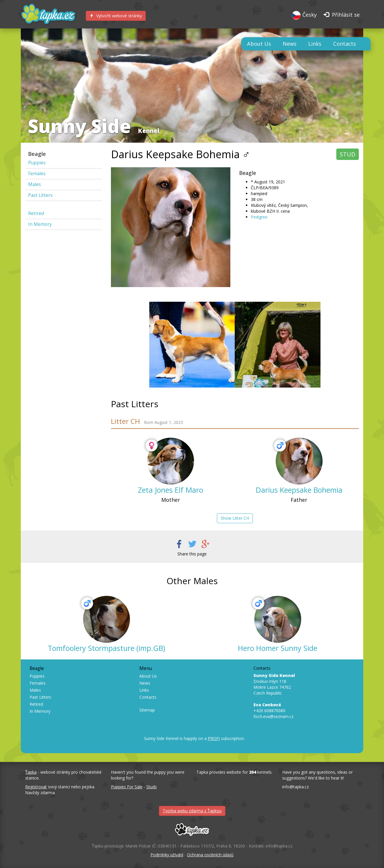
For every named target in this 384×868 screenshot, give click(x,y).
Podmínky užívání (167, 855)
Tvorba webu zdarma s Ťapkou (192, 811)
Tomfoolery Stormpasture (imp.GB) (106, 648)
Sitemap (147, 710)
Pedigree (259, 217)
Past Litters (40, 195)
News (290, 44)
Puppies (37, 163)
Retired (36, 213)
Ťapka (31, 772)
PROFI (214, 738)
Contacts (344, 44)
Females (37, 174)
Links (315, 44)
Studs (152, 787)
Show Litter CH (235, 518)
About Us (259, 44)
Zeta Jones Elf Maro (170, 490)
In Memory (40, 224)
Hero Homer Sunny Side (278, 648)
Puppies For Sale (127, 787)
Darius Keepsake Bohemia (299, 490)
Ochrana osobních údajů (210, 855)
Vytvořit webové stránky (116, 16)
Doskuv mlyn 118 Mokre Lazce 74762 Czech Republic (274, 684)
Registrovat (36, 787)
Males (35, 184)
